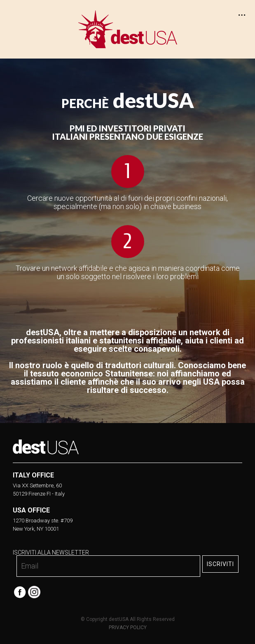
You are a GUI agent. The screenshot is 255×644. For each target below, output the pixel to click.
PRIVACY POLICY (128, 628)
